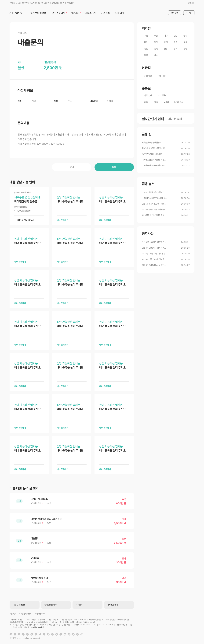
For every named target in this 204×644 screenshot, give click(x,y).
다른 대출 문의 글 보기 (24, 488)
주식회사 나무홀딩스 (106, 625)
